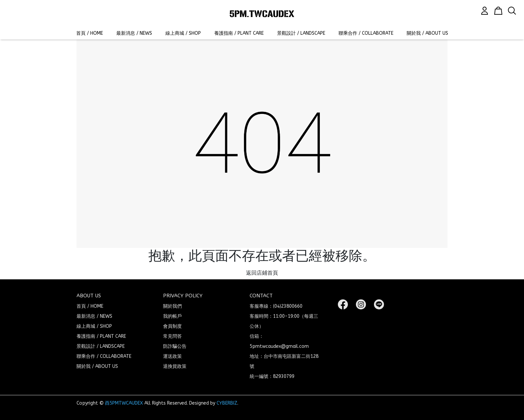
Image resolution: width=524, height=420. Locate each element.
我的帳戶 (172, 316)
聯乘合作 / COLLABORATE (366, 33)
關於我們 (172, 306)
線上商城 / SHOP (183, 33)
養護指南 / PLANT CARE (239, 33)
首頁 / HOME (90, 33)
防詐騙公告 (175, 346)
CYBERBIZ (227, 403)
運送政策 (172, 356)
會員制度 (172, 326)
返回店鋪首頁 (262, 273)
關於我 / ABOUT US (427, 33)
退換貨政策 (175, 366)
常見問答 (172, 336)
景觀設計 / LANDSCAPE (301, 33)
